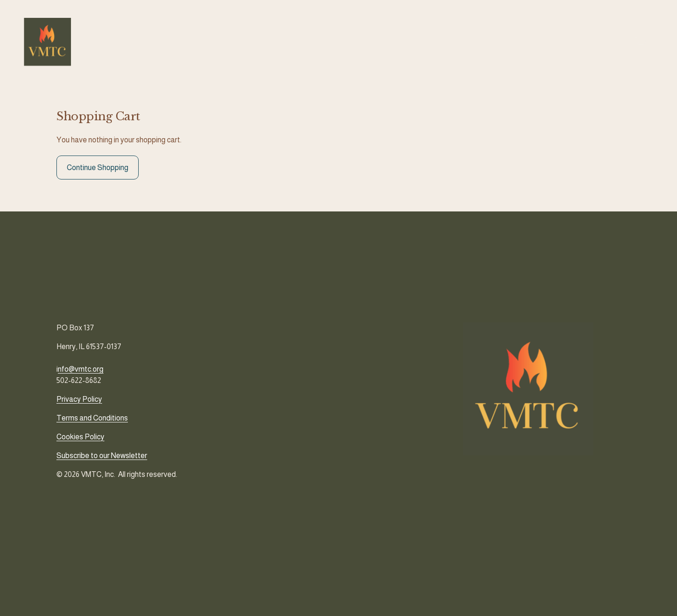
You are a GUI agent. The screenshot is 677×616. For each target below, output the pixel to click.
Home (376, 44)
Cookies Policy (80, 437)
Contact (579, 44)
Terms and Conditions (92, 418)
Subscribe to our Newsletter (102, 456)
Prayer (471, 44)
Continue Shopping (98, 172)
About (405, 44)
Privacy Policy (79, 399)
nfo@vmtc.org (81, 369)
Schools (437, 44)
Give (499, 44)
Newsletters (536, 44)
